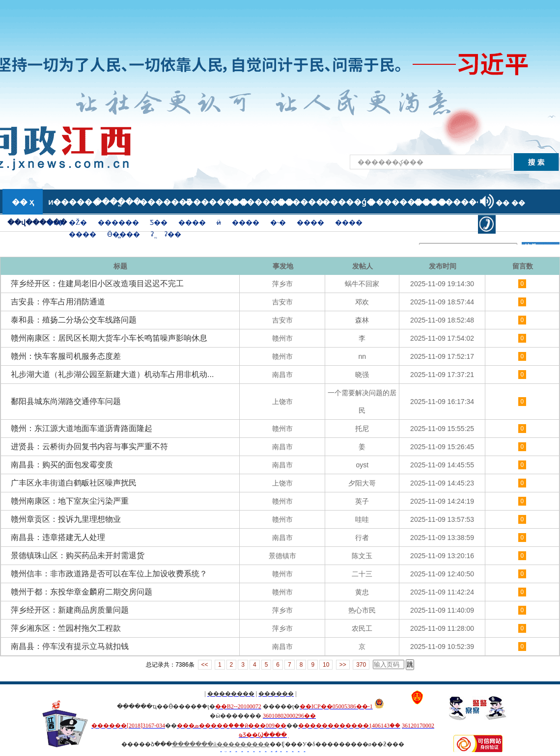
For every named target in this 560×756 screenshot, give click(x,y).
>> (343, 665)
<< (205, 665)
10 (326, 665)
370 (361, 665)
